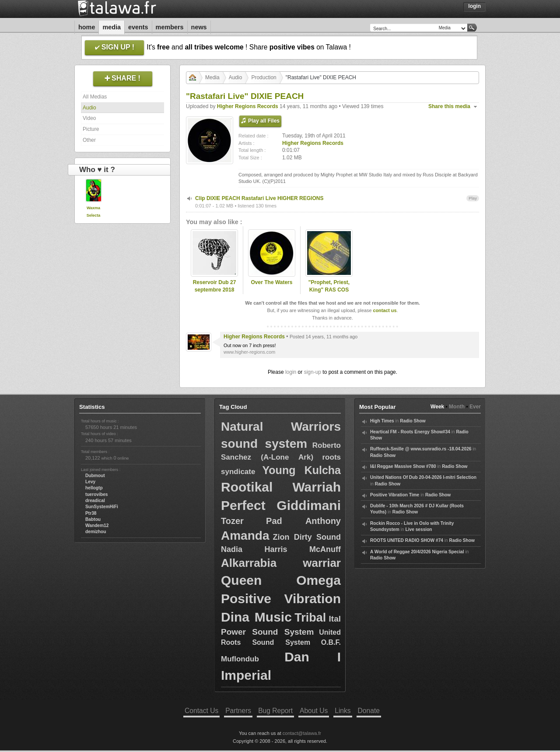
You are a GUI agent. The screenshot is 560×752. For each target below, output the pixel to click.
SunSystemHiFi (102, 507)
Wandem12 (97, 525)
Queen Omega (281, 580)
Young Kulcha (302, 470)
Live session (418, 529)
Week (437, 407)
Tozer (232, 521)
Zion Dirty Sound (307, 537)
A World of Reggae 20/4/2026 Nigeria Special (417, 552)
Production (264, 77)
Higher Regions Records (248, 106)
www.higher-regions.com (249, 352)
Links (343, 711)
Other (89, 140)
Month (457, 407)
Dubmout (95, 476)
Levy (90, 482)
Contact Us (201, 711)
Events (138, 27)
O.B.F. (331, 642)
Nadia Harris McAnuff (281, 549)
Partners (238, 711)
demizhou (96, 532)
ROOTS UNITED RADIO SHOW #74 (407, 540)
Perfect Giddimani (281, 505)
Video (89, 118)
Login (474, 6)
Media (112, 27)
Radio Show (413, 421)
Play (473, 198)
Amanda (245, 536)
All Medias (95, 97)
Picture (91, 129)
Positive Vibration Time (395, 495)
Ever (475, 407)
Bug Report (275, 711)
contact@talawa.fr (302, 733)
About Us (314, 711)
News (199, 27)
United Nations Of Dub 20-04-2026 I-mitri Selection (423, 477)
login (291, 372)
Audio (89, 108)
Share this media (449, 106)
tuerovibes (97, 494)
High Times (382, 421)
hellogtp (94, 488)
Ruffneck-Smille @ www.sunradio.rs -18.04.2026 (421, 449)
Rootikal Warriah (281, 487)
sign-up (313, 372)
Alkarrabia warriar (281, 563)
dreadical (95, 501)
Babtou (93, 519)
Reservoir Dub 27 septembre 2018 (215, 286)
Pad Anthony (303, 521)
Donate (369, 711)
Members (170, 27)
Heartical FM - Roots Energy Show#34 (410, 432)
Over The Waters (272, 282)
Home (87, 27)
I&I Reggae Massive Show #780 (403, 466)
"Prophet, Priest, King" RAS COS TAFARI (329, 290)
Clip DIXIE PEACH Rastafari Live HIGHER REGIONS (259, 198)
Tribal (310, 618)
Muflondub (240, 659)
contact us (385, 310)
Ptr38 (91, 513)
